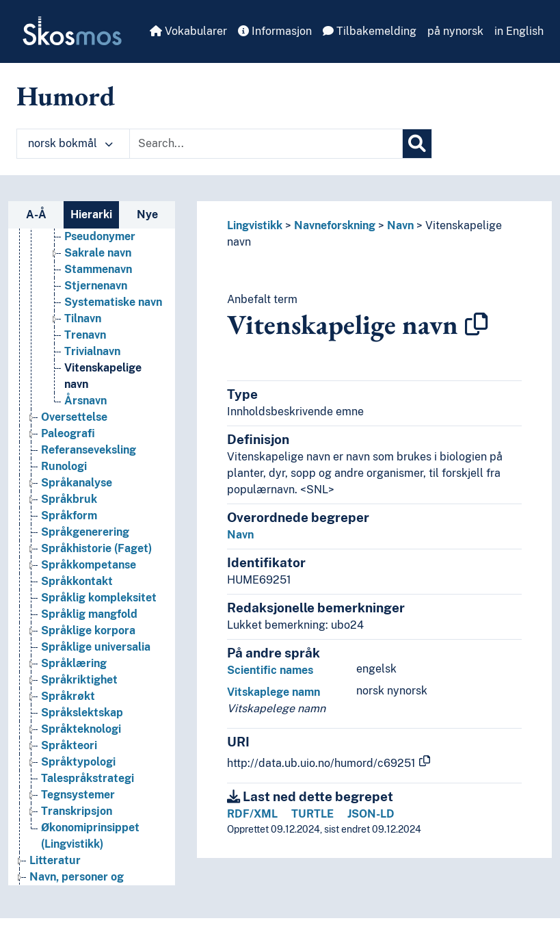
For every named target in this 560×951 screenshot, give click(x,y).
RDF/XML (252, 814)
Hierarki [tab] (91, 214)
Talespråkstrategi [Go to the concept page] (88, 778)
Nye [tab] (147, 214)
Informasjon (275, 31)
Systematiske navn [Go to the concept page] (113, 302)
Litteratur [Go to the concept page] (55, 860)
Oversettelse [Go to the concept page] (74, 417)
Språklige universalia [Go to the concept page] (96, 647)
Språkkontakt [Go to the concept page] (77, 581)
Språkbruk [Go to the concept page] (69, 499)
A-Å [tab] (36, 214)
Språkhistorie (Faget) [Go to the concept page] (96, 548)
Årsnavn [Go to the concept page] (85, 401)
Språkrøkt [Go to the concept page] (68, 696)
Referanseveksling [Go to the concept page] (89, 450)
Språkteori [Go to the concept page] (69, 745)
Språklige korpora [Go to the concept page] (88, 630)
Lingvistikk (255, 225)
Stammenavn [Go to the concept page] (98, 269)
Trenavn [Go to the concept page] (85, 335)
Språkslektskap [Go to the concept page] (82, 713)
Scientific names (270, 670)
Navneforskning (335, 225)
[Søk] (417, 144)
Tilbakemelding (370, 31)
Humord (66, 96)
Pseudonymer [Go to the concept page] (100, 236)
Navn (400, 225)
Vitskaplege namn (274, 692)
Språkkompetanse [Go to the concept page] (89, 565)
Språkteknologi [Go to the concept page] (81, 729)
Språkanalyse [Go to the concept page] (77, 483)
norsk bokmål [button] (70, 143)
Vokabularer (188, 31)
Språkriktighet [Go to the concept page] (79, 680)
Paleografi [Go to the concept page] (68, 433)
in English (519, 31)
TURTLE (312, 814)
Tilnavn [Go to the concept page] (83, 318)
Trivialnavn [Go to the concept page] (92, 351)
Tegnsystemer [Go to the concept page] (78, 795)
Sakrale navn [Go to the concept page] (98, 253)
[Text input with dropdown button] (266, 144)
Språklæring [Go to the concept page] (74, 663)
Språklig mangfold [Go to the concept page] (89, 614)
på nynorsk (455, 31)
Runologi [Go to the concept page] (64, 466)
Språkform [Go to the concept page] (69, 516)
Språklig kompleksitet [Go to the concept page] (99, 598)
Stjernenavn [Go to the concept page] (96, 286)
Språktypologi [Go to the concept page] (78, 762)
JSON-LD (371, 814)
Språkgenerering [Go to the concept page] (85, 532)
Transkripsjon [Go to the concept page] (77, 811)
